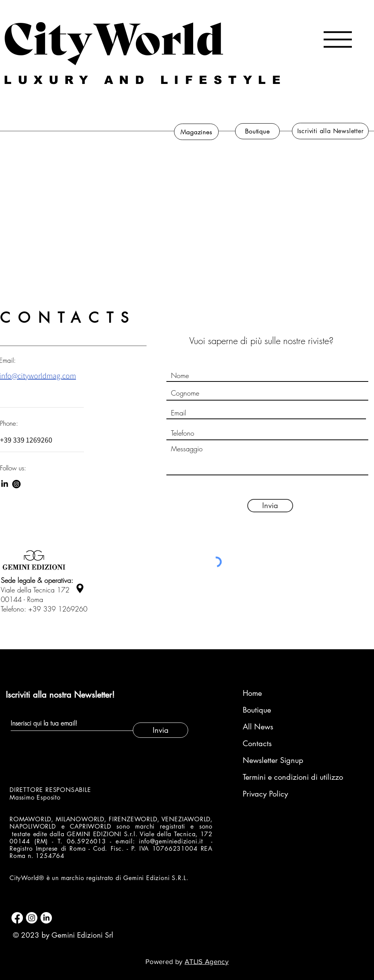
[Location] (80, 588)
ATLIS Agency (207, 962)
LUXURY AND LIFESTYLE (145, 80)
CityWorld (114, 35)
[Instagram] (16, 484)
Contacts (257, 743)
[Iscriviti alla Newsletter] (330, 131)
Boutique (257, 710)
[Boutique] (257, 131)
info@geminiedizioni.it (171, 841)
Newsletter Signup (273, 760)
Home (252, 693)
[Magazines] (196, 132)
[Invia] (270, 506)
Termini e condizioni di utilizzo (283, 777)
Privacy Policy (265, 794)
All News (258, 727)
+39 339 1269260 (58, 609)
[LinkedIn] (5, 484)
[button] (338, 39)
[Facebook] (17, 918)
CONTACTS (68, 318)
